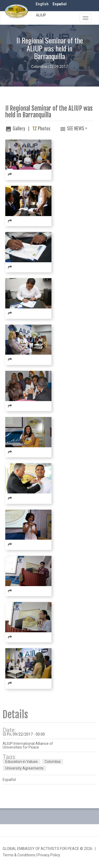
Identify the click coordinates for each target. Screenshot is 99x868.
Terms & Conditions (19, 855)
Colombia (53, 762)
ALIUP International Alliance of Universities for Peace (28, 745)
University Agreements (24, 768)
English (42, 4)
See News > (77, 128)
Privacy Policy (49, 855)
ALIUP (41, 15)
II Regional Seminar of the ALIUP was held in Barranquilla (49, 112)
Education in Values (22, 762)
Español (60, 4)
